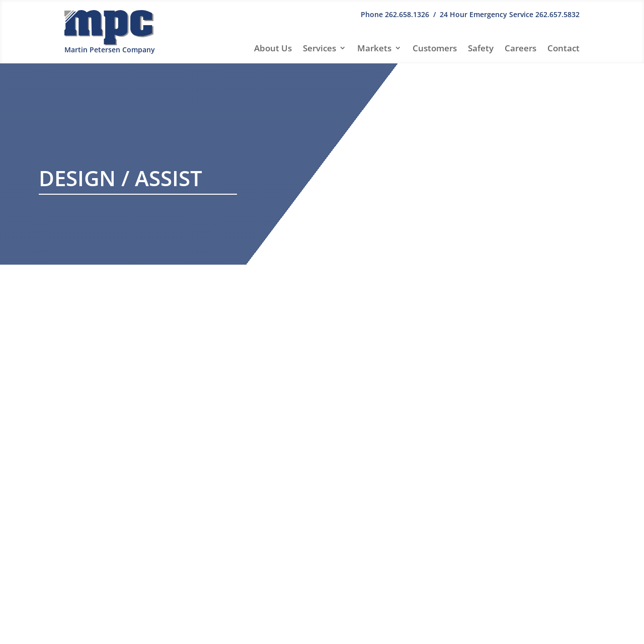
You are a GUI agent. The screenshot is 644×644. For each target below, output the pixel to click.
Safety (481, 48)
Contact (563, 48)
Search (562, 304)
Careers (520, 48)
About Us (273, 48)
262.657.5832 (557, 14)
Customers (435, 48)
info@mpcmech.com (104, 582)
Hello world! (501, 358)
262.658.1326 (407, 14)
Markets (374, 48)
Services (319, 48)
